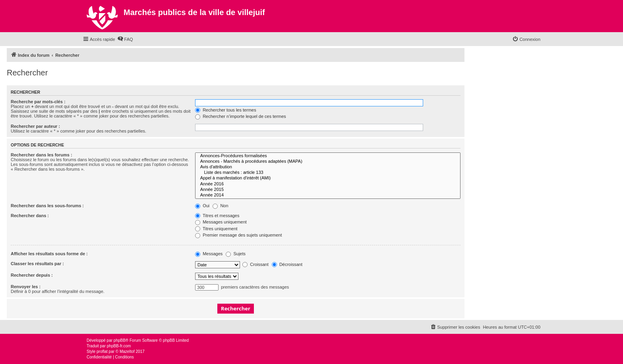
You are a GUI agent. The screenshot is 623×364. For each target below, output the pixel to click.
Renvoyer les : (26, 287)
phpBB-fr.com (119, 346)
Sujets (236, 254)
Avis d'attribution (328, 167)
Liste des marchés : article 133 (328, 173)
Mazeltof (127, 351)
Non (220, 206)
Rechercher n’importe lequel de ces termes (241, 116)
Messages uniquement (221, 222)
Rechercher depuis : (32, 275)
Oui (202, 206)
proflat (102, 351)
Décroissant (287, 264)
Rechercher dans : (30, 216)
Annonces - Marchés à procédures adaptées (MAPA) (328, 162)
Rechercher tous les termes (226, 110)
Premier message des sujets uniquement (238, 235)
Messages (209, 254)
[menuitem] (125, 39)
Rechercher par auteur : (35, 126)
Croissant (255, 264)
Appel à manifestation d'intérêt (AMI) (328, 178)
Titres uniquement (216, 229)
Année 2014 (328, 195)
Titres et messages (217, 216)
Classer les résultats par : (37, 264)
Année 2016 (328, 184)
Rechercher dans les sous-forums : (47, 206)
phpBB (120, 340)
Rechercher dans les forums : (42, 155)
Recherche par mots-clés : (38, 102)
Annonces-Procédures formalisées (328, 156)
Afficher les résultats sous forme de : (49, 254)
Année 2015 (328, 190)
